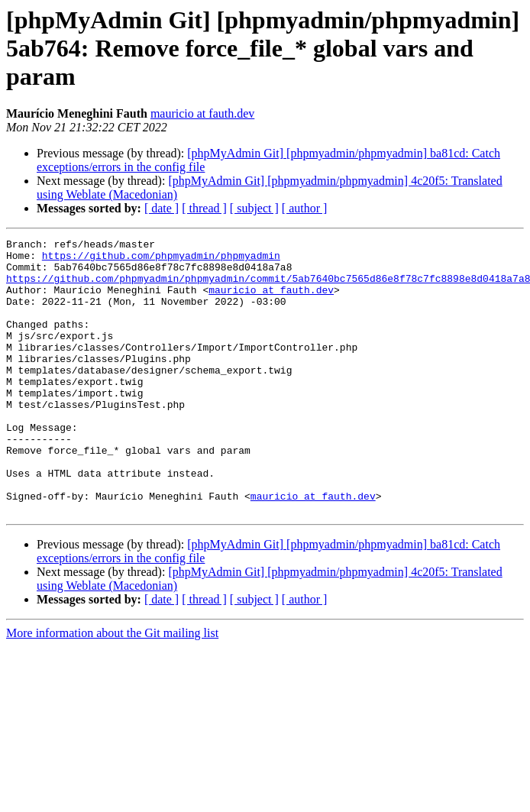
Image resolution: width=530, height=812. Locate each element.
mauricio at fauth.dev (202, 113)
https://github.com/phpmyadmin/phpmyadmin (161, 260)
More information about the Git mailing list (112, 688)
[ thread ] (204, 208)
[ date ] (162, 208)
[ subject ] (254, 208)
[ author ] (305, 208)
